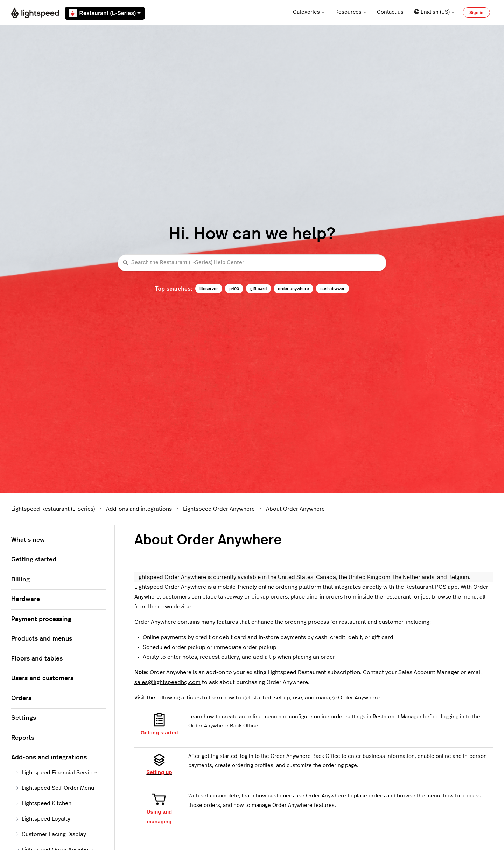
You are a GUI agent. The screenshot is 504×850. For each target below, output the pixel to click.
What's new (28, 540)
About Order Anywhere (295, 509)
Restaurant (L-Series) (105, 13)
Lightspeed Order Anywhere (219, 509)
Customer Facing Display (51, 834)
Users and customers (42, 678)
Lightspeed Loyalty (43, 819)
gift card (258, 289)
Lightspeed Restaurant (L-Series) (53, 509)
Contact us (390, 12)
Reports (23, 738)
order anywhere (293, 289)
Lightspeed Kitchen (43, 803)
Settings (24, 718)
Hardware (26, 599)
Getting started (34, 560)
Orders (21, 698)
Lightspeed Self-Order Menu (55, 788)
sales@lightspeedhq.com (167, 682)
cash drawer (332, 289)
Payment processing (41, 619)
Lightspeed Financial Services (57, 773)
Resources (351, 12)
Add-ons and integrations (139, 509)
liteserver (209, 289)
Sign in (476, 13)
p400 (234, 289)
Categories (309, 12)
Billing (20, 580)
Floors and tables (37, 659)
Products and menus (42, 639)
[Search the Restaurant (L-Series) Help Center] (252, 263)
